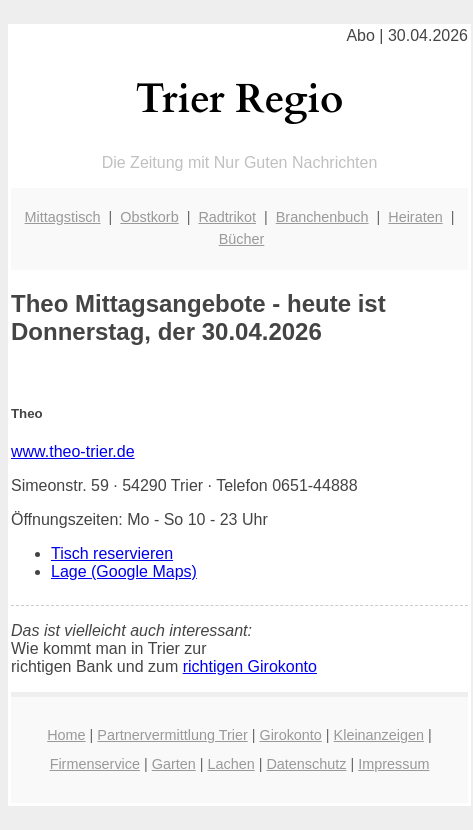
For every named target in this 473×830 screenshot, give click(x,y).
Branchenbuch (322, 217)
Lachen (230, 764)
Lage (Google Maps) (124, 571)
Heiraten (415, 217)
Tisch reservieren (112, 553)
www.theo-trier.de (73, 451)
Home (66, 735)
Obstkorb (149, 217)
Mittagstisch (63, 217)
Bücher (242, 239)
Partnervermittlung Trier (172, 735)
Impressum (393, 764)
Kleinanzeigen (379, 735)
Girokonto (290, 735)
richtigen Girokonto (250, 666)
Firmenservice (95, 764)
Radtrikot (227, 217)
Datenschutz (306, 764)
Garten (174, 764)
